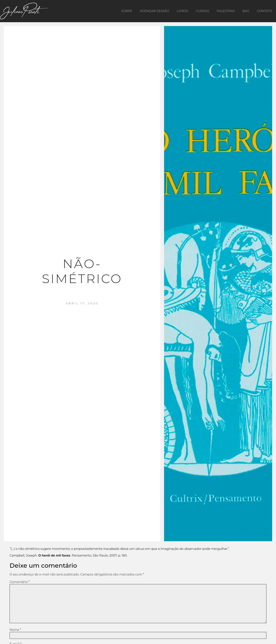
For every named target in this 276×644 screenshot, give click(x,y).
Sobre (127, 11)
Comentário (20, 582)
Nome (15, 630)
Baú (246, 11)
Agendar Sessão (155, 11)
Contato (265, 11)
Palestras (226, 11)
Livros (182, 11)
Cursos (202, 11)
